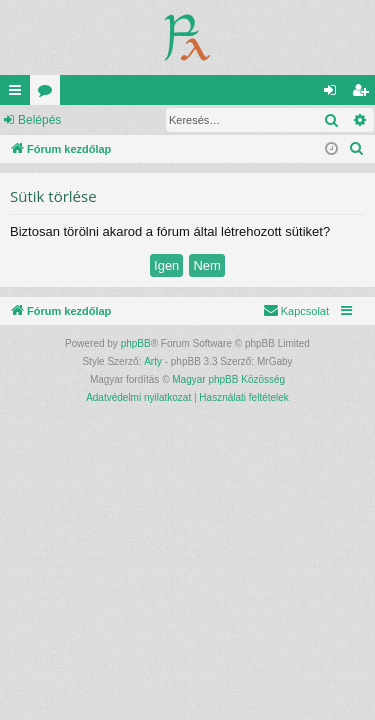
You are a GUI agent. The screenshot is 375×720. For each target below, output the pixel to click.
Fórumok (49, 94)
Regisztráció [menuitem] (364, 94)
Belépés (39, 120)
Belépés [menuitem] (334, 94)
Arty (153, 361)
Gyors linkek (19, 94)
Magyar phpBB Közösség (228, 379)
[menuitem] (357, 149)
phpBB (136, 343)
